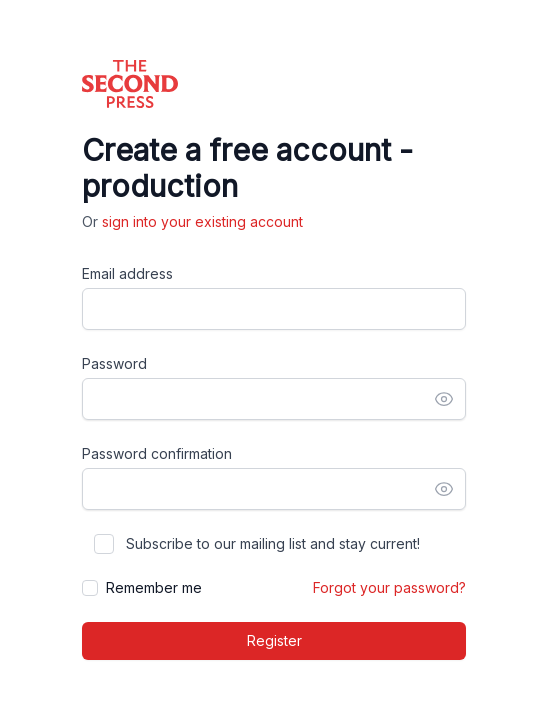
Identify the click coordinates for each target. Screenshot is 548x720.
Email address (127, 273)
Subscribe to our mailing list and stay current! (273, 543)
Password (114, 363)
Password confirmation (157, 453)
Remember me (154, 587)
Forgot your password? (389, 587)
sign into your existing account (202, 221)
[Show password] (444, 399)
